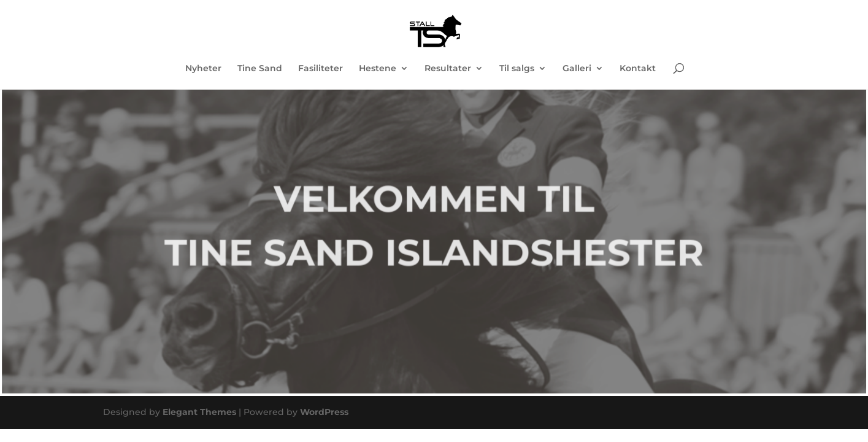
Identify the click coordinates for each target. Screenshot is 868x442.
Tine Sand (260, 69)
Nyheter (203, 69)
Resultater (448, 69)
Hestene (378, 69)
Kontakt (638, 69)
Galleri (577, 69)
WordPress (324, 412)
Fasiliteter (321, 69)
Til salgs (517, 69)
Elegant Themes (199, 412)
